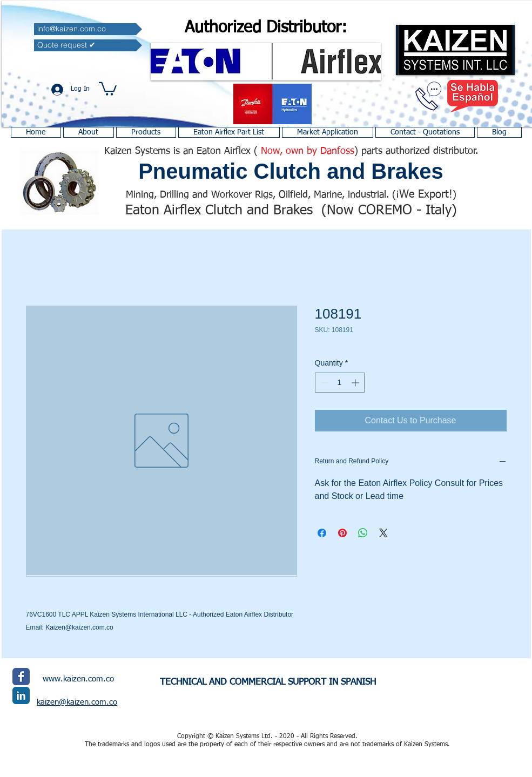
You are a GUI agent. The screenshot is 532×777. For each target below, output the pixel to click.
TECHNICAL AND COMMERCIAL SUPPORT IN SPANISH (268, 682)
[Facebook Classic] (21, 677)
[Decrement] (323, 383)
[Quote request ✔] (88, 45)
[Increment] (356, 383)
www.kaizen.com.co (78, 679)
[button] (108, 88)
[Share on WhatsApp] (363, 533)
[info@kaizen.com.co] (88, 29)
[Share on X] (383, 533)
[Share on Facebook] (322, 533)
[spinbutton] (340, 383)
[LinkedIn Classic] (21, 695)
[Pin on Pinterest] (342, 533)
